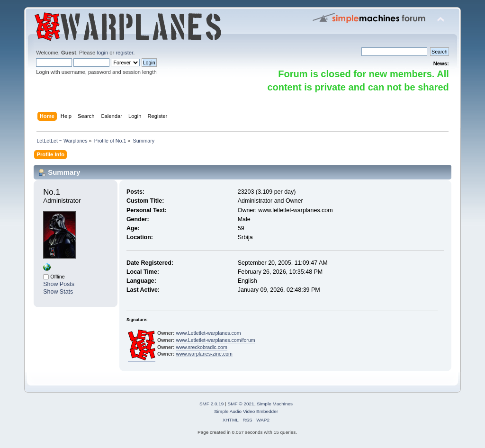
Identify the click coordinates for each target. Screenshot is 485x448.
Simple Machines (275, 404)
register (124, 53)
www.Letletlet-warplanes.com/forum (215, 340)
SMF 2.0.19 (212, 404)
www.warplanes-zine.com (204, 354)
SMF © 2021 (241, 404)
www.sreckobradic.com (201, 347)
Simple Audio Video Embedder (246, 411)
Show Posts (59, 284)
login (102, 53)
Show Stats (58, 292)
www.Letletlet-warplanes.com (208, 333)
